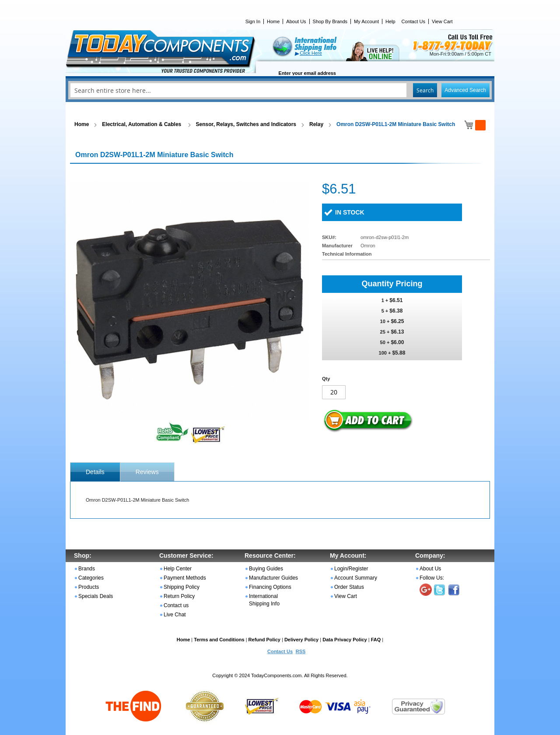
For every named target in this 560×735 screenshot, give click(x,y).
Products (89, 587)
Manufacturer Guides (273, 578)
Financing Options (270, 587)
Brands (87, 569)
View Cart (442, 21)
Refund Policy (264, 640)
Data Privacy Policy (345, 640)
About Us (296, 21)
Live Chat (175, 615)
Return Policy (179, 596)
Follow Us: (432, 578)
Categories (91, 578)
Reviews (147, 472)
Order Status (349, 587)
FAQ (376, 640)
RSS (301, 651)
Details (95, 472)
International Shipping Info (264, 600)
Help (390, 21)
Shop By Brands (330, 21)
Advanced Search (465, 90)
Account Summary (356, 578)
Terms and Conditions (219, 640)
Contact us (176, 605)
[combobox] (280, 90)
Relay (316, 124)
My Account (366, 21)
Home (273, 21)
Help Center (178, 569)
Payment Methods (185, 578)
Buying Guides (266, 569)
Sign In (253, 21)
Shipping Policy (182, 587)
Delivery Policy (301, 640)
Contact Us (413, 21)
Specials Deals (96, 596)
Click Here (311, 53)
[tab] (95, 472)
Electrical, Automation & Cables (142, 124)
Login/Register (351, 569)
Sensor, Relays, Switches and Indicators (246, 124)
